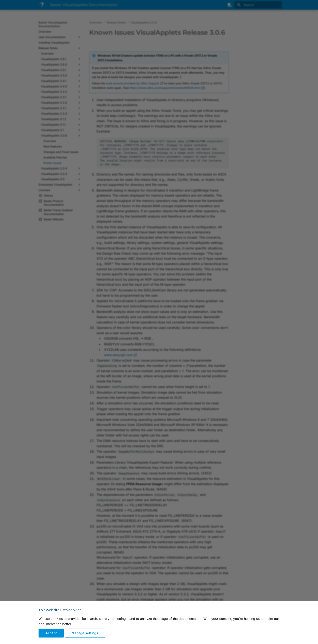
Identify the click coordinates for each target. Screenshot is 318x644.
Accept (51, 633)
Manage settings (85, 633)
